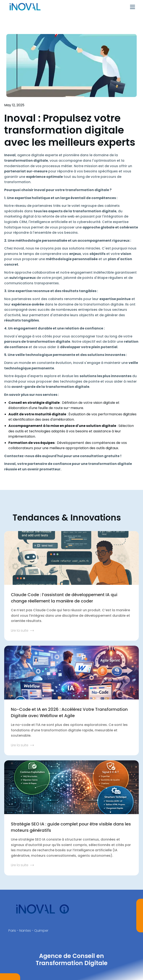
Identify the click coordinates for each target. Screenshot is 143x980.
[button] (133, 7)
